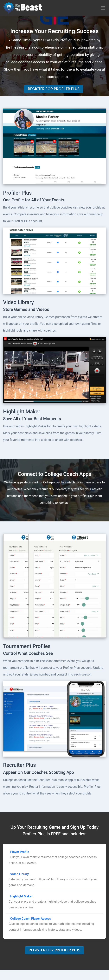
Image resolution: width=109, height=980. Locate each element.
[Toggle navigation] (103, 8)
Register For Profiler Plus (54, 89)
